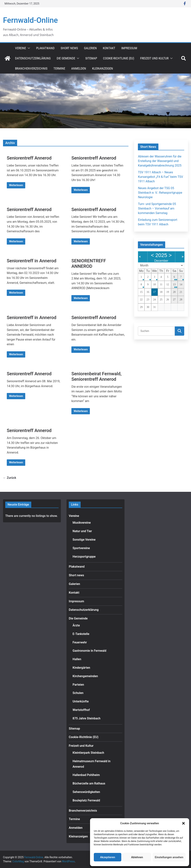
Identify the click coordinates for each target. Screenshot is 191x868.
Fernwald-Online (30, 20)
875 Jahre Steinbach (86, 718)
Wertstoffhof (81, 710)
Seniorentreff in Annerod (32, 261)
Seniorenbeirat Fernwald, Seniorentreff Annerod (96, 376)
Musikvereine (82, 523)
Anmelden (79, 68)
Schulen (78, 693)
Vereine (21, 48)
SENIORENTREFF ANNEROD (89, 264)
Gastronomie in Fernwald (89, 651)
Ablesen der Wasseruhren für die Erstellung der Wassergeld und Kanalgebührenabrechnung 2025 (160, 161)
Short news (69, 48)
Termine (59, 68)
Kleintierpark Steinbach (88, 753)
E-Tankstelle (81, 634)
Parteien (78, 685)
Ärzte (76, 625)
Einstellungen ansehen (169, 857)
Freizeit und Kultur (154, 58)
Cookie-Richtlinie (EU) (119, 58)
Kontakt (109, 48)
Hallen (77, 659)
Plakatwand (45, 48)
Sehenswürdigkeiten (86, 792)
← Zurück (10, 478)
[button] (183, 823)
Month (144, 265)
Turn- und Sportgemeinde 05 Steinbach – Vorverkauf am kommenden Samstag (157, 208)
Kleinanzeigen (103, 68)
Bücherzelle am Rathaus (89, 783)
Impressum (129, 48)
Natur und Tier (82, 531)
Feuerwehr (80, 642)
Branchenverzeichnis (31, 68)
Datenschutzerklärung (33, 58)
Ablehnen (137, 857)
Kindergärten (81, 668)
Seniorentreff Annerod (29, 158)
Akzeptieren (108, 857)
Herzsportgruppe (84, 557)
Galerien (90, 48)
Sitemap (91, 58)
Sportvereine (81, 548)
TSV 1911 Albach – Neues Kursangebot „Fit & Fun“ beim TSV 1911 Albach (160, 177)
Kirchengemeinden (85, 676)
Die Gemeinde (66, 58)
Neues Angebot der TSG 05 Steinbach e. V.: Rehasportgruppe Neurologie (160, 193)
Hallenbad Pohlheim (86, 775)
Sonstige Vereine (84, 540)
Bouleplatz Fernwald (86, 800)
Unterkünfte (81, 701)
